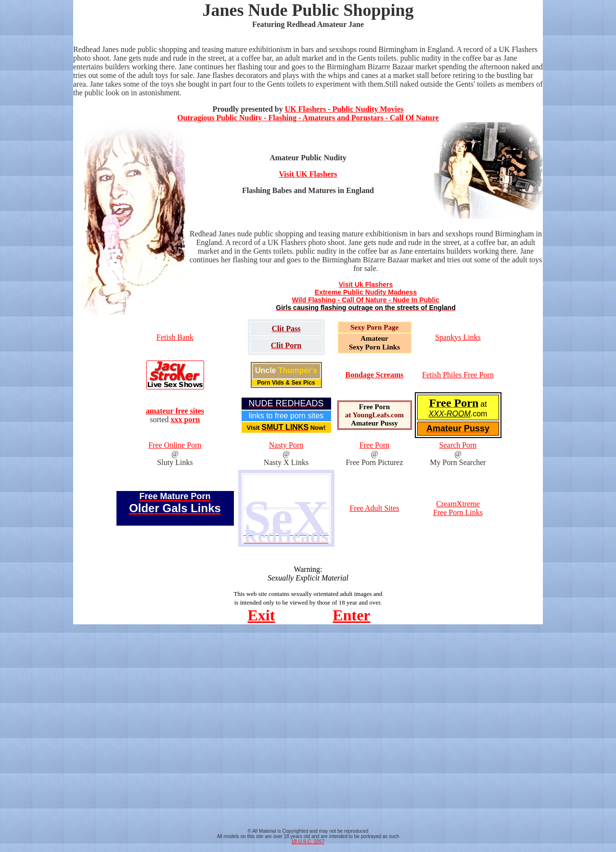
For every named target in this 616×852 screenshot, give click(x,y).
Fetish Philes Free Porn (458, 375)
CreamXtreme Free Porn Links (458, 508)
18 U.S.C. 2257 (308, 842)
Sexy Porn (366, 327)
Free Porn (374, 407)
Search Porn (458, 445)
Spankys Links (458, 337)
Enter (351, 615)
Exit (261, 615)
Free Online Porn (175, 445)
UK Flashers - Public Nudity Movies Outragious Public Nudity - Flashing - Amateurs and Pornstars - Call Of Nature (308, 113)
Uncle (286, 370)
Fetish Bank (175, 337)
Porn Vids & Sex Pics (286, 383)
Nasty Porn (286, 445)
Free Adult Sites (374, 508)
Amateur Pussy (374, 423)
